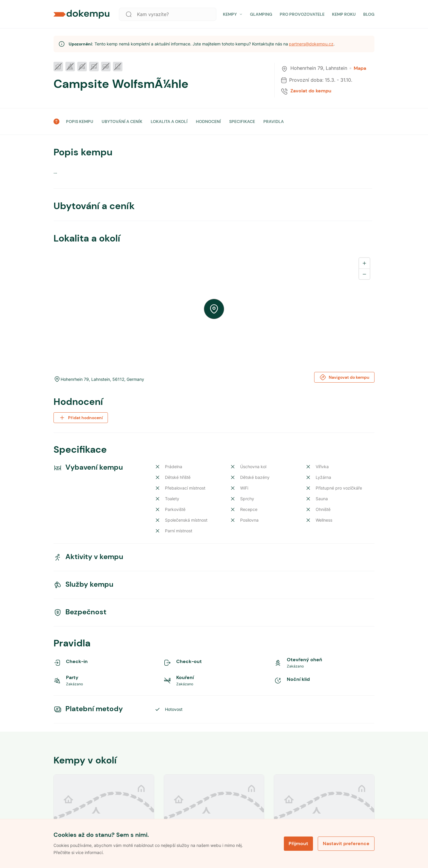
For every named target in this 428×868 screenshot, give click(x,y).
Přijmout (298, 843)
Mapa (358, 68)
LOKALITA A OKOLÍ (169, 121)
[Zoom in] (364, 263)
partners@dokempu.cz (311, 44)
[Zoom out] (364, 274)
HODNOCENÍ (208, 121)
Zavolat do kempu (311, 91)
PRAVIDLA (274, 121)
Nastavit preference (346, 843)
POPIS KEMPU (80, 121)
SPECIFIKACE (242, 121)
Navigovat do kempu (344, 377)
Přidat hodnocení (81, 418)
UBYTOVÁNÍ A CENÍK (122, 121)
